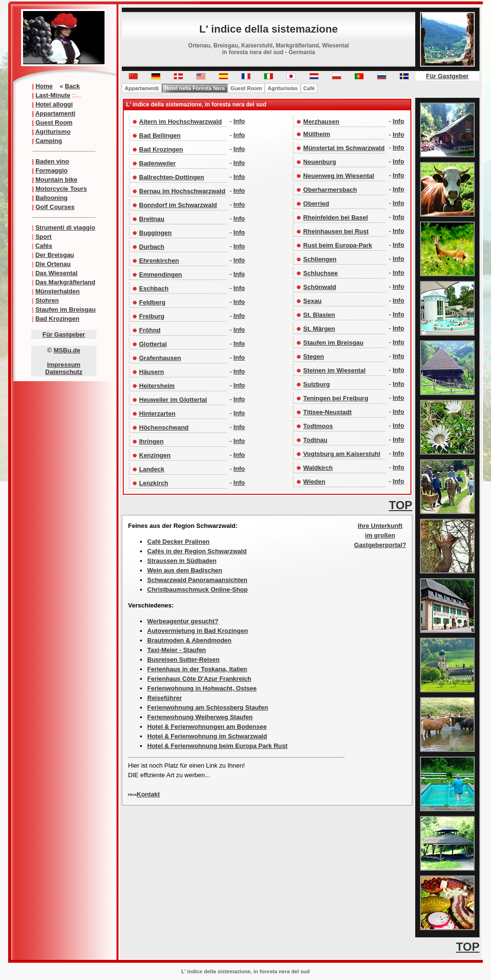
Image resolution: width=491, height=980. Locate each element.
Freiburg (152, 316)
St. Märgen (319, 329)
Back (72, 86)
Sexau (312, 301)
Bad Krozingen (58, 319)
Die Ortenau (53, 264)
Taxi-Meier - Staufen (177, 650)
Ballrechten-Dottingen (172, 177)
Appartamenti (55, 113)
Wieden (314, 482)
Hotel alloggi (54, 104)
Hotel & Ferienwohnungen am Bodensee (207, 727)
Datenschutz (64, 372)
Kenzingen (155, 455)
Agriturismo (53, 132)
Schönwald (320, 287)
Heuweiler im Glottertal (173, 400)
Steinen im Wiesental (334, 370)
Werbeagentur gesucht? (183, 621)
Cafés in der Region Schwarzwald (197, 551)
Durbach (152, 247)
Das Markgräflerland (65, 282)
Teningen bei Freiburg (336, 398)
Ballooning (52, 198)
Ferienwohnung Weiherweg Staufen (200, 717)
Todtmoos (318, 426)
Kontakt (148, 794)
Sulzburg (316, 384)
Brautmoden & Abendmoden (189, 640)
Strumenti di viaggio (65, 227)
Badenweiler (158, 163)
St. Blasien (319, 315)
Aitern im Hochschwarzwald (181, 122)
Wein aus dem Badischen (185, 570)
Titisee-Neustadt (327, 412)
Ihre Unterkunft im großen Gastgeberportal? (380, 535)
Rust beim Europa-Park (338, 245)
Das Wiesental (57, 273)
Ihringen (151, 441)
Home (44, 86)
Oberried (316, 204)
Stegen (313, 356)
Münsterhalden (58, 291)
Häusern (152, 372)
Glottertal (153, 344)
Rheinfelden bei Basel (335, 217)
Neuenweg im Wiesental (339, 176)
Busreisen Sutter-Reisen (183, 659)
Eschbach (154, 288)
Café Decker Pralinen (178, 542)
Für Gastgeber (64, 334)
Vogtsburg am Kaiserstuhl (342, 454)
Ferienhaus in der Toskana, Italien (197, 669)
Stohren (47, 300)
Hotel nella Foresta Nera (195, 88)
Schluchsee (320, 273)
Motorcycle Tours (61, 189)
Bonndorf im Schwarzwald (178, 205)
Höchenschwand (164, 427)
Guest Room (54, 122)
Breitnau (152, 219)
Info (239, 121)
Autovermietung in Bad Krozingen (198, 631)
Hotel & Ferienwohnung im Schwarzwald (207, 736)
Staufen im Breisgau (66, 309)
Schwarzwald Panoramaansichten (197, 580)
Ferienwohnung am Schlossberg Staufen (208, 707)
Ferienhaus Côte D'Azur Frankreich (199, 679)
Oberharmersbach (330, 190)
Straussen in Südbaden (182, 561)
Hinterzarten (157, 414)
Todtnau (315, 440)
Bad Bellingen (160, 135)
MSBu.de (67, 350)
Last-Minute (53, 95)
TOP (401, 505)
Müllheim (316, 134)
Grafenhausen (160, 358)
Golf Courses (55, 207)
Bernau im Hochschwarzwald (182, 191)
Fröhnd (150, 330)
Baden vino (52, 161)
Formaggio (52, 170)
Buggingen (155, 233)
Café (309, 88)
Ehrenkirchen (159, 261)
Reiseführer (164, 698)
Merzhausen (321, 122)
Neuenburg (320, 162)
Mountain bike (56, 180)
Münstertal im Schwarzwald (344, 148)
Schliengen (320, 259)
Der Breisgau (55, 255)
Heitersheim (157, 386)
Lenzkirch (154, 483)
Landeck (152, 469)
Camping (49, 141)
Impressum (64, 365)
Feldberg (152, 302)
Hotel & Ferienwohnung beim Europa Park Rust (217, 746)
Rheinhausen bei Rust (336, 231)
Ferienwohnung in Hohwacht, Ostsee (202, 688)
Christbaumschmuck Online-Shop (197, 589)
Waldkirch (318, 468)
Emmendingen (161, 274)
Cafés (44, 246)
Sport (44, 237)
